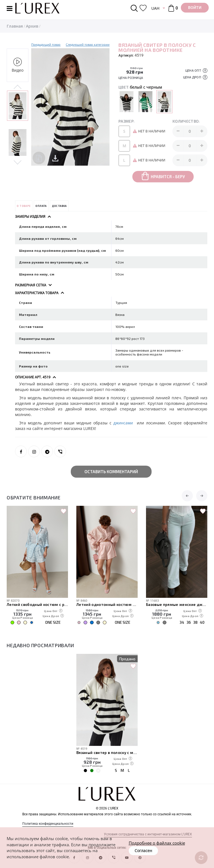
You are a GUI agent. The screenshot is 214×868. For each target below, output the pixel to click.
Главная (15, 26)
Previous (18, 87)
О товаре (24, 206)
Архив (32, 26)
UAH (155, 8)
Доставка (59, 206)
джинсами (125, 423)
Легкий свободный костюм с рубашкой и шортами (37, 605)
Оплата (41, 206)
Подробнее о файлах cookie (157, 843)
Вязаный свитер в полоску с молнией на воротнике (107, 753)
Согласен (143, 851)
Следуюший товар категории (88, 44)
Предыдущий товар (46, 44)
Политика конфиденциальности (48, 824)
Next (18, 162)
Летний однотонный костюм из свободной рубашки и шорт (107, 605)
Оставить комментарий (111, 472)
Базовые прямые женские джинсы (177, 605)
